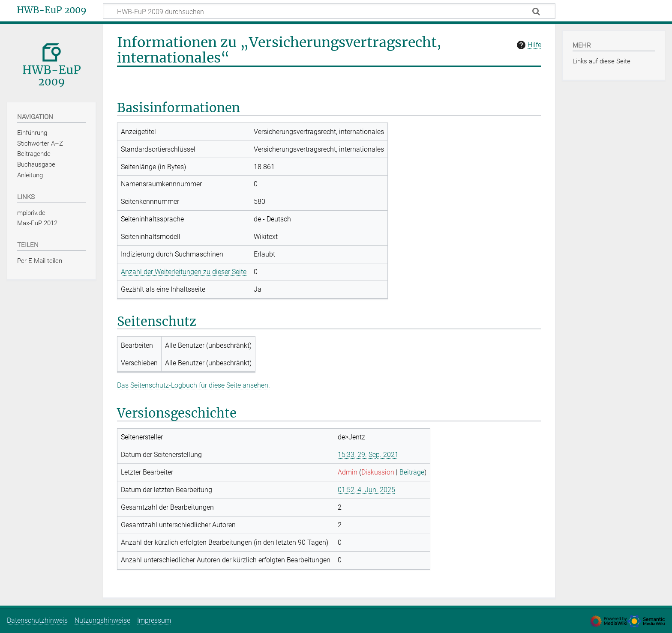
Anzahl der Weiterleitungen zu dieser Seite (184, 272)
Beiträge (412, 472)
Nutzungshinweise (102, 620)
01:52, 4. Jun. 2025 (366, 490)
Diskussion (378, 472)
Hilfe (528, 45)
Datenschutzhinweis (37, 620)
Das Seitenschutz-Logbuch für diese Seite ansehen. (193, 385)
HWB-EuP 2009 (52, 10)
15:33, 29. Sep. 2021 (368, 455)
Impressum (154, 620)
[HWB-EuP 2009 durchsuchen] (329, 11)
